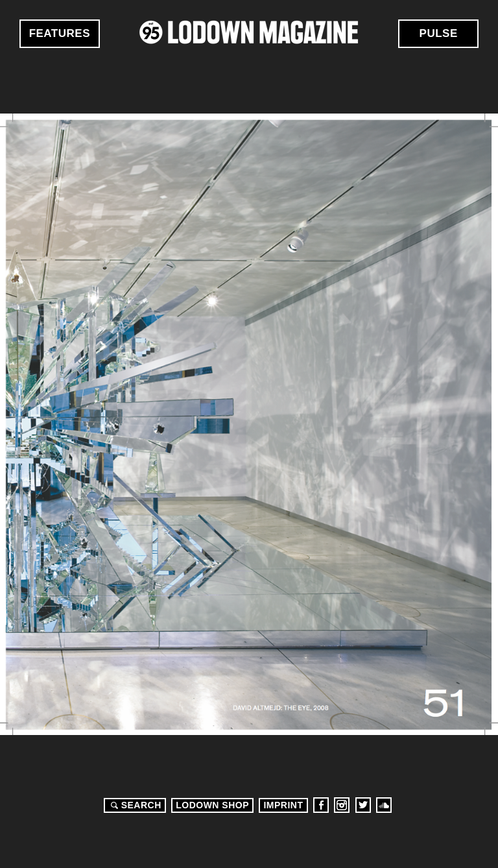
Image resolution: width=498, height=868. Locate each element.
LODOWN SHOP (212, 805)
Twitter (363, 805)
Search (134, 805)
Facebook (321, 805)
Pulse (439, 33)
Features (60, 33)
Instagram (342, 805)
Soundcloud (384, 805)
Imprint (283, 805)
